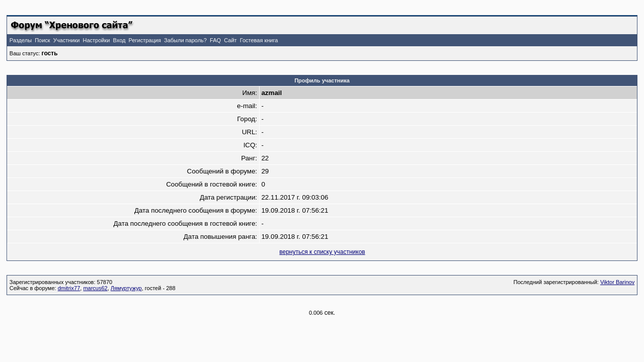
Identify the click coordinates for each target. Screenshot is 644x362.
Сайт (230, 40)
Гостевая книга (259, 40)
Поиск (42, 40)
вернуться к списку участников (322, 252)
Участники (67, 40)
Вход (119, 40)
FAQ (215, 40)
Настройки (96, 40)
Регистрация (145, 40)
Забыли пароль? (185, 40)
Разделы (21, 40)
